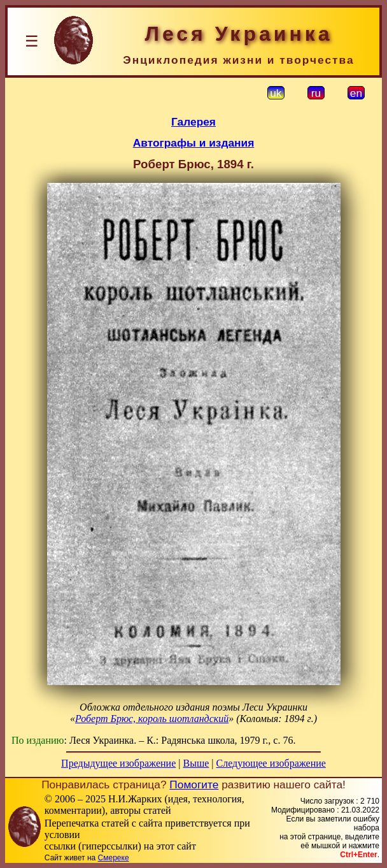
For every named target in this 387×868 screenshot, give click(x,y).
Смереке (114, 858)
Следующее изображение (271, 763)
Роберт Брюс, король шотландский (152, 719)
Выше (196, 763)
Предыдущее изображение (118, 763)
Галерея (193, 122)
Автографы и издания (194, 143)
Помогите (194, 785)
